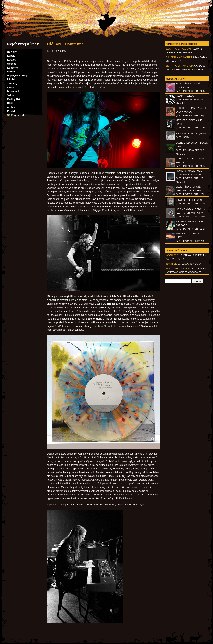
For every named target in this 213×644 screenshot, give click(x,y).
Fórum (11, 72)
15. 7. (169, 66)
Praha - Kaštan (181, 49)
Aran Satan (200, 57)
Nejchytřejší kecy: (178, 269)
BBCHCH (198, 69)
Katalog (12, 60)
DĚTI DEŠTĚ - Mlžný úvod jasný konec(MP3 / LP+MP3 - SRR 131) (191, 112)
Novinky (12, 52)
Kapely (11, 56)
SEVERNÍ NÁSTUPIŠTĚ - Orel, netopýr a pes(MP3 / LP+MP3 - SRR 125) (190, 190)
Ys (167, 61)
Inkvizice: (172, 264)
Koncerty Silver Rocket (182, 44)
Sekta (11, 95)
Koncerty (13, 68)
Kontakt (12, 111)
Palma (195, 49)
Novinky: (171, 255)
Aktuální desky (176, 79)
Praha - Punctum (181, 57)
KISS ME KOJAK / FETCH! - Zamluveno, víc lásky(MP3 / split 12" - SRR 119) (191, 213)
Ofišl (10, 103)
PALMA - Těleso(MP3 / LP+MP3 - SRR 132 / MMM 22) (190, 100)
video (99, 65)
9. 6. (168, 57)
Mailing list (14, 99)
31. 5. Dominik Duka (189, 264)
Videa (11, 88)
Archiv (11, 107)
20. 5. (169, 49)
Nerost (187, 69)
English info (18, 115)
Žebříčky (12, 84)
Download (13, 91)
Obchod (12, 64)
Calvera (176, 61)
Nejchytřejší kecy (17, 76)
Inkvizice (12, 80)
